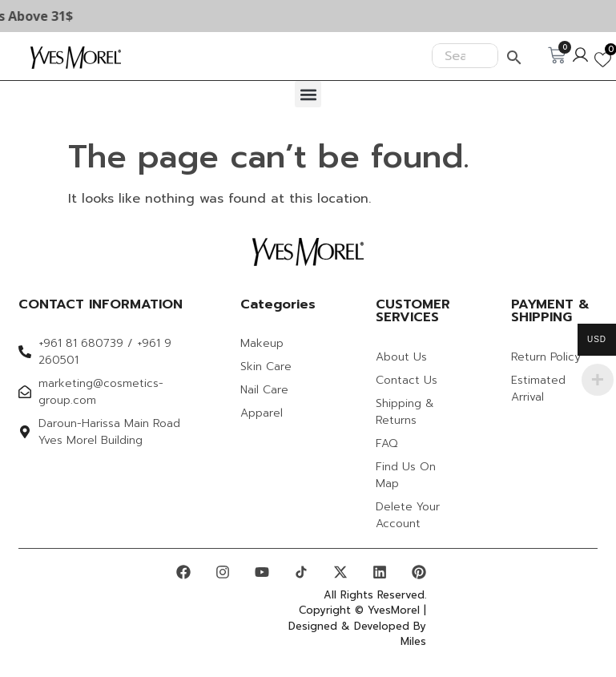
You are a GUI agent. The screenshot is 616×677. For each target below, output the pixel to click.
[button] (308, 94)
